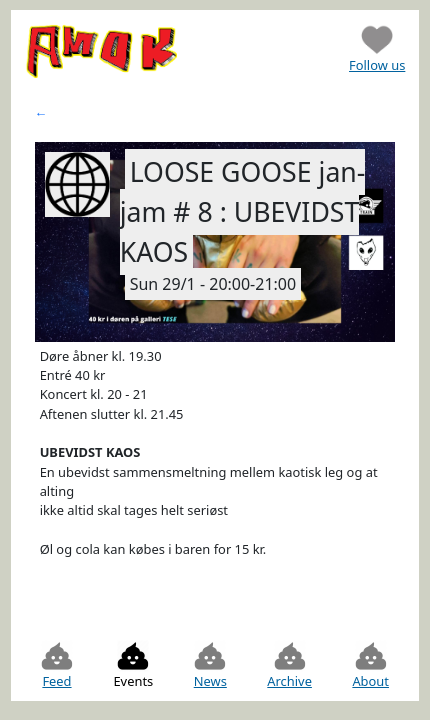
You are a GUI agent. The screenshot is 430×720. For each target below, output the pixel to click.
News (210, 665)
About (370, 665)
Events (133, 665)
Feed (57, 665)
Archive (289, 665)
